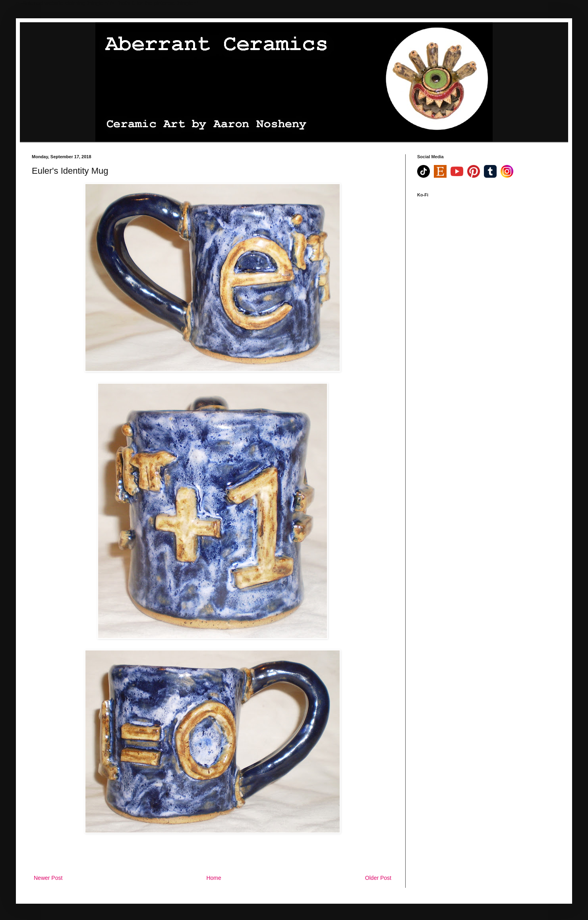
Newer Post (48, 878)
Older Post (378, 878)
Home (214, 878)
